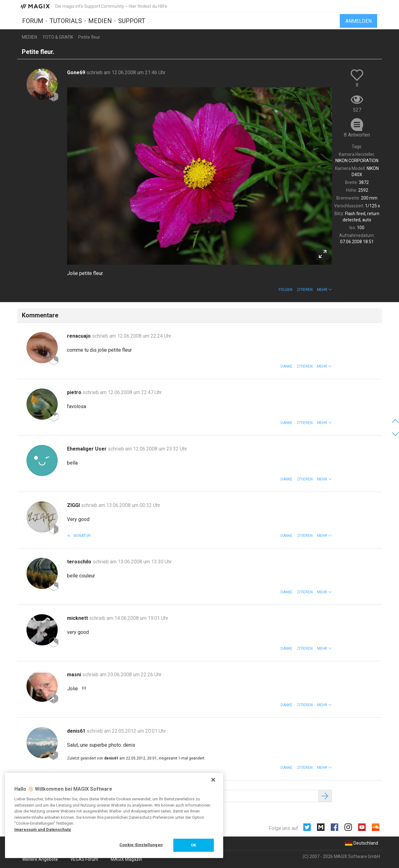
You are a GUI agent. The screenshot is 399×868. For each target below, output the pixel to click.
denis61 (77, 731)
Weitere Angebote (40, 859)
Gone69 (77, 72)
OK (193, 845)
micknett (78, 618)
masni (75, 675)
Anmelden (358, 21)
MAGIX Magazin (126, 859)
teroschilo (80, 562)
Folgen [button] (286, 290)
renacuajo (79, 336)
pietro (75, 392)
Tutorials (66, 21)
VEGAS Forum (84, 859)
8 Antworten (357, 135)
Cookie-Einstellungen (141, 845)
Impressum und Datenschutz (43, 829)
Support (132, 21)
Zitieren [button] (305, 290)
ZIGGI (74, 505)
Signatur (82, 536)
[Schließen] (213, 780)
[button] (324, 290)
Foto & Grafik (58, 37)
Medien (100, 21)
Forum (33, 21)
